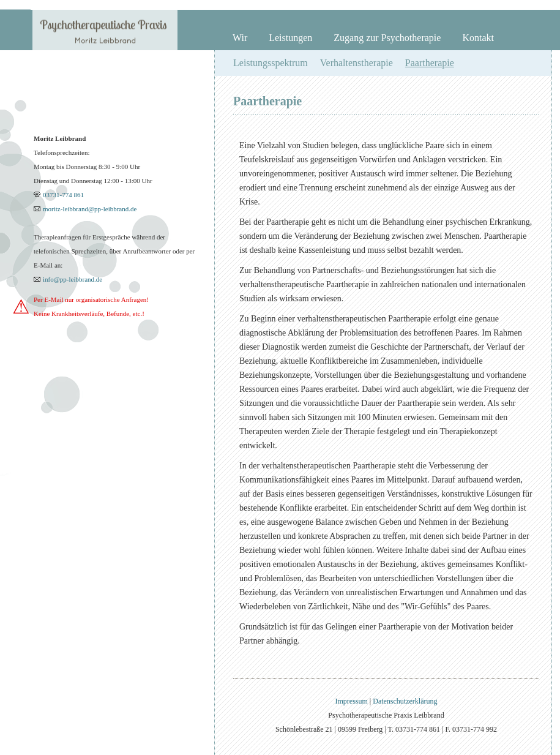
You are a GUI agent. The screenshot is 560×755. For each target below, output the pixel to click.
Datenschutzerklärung (405, 701)
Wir (240, 38)
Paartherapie (430, 63)
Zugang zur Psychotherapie (387, 38)
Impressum (352, 701)
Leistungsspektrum (271, 63)
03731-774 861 (63, 195)
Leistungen (290, 38)
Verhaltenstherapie (357, 63)
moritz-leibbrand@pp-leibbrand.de (90, 209)
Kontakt (478, 38)
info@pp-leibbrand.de (73, 279)
